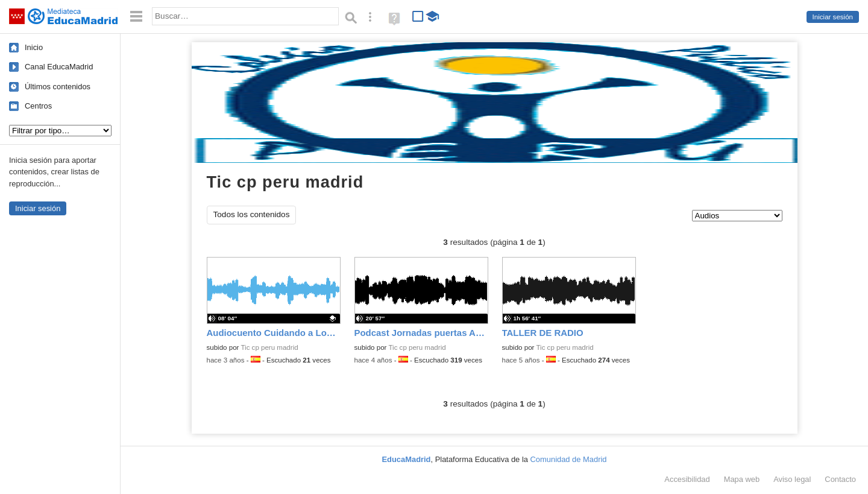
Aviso (792, 479)
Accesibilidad (687, 479)
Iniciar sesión (833, 17)
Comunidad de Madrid (569, 459)
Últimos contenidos (58, 87)
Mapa (742, 479)
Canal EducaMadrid (59, 67)
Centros (38, 106)
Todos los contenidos (252, 214)
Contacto (840, 479)
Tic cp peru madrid (269, 347)
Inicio (34, 47)
